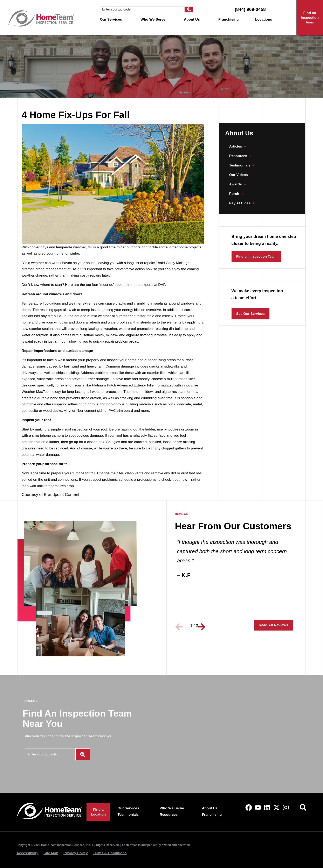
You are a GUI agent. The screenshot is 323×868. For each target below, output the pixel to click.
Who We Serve (154, 19)
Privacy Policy (76, 853)
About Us (193, 19)
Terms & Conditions (110, 853)
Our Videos (241, 175)
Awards (238, 184)
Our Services (112, 19)
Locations (265, 19)
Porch (236, 194)
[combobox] (142, 9)
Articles (238, 147)
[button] (180, 626)
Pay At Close (242, 203)
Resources (240, 156)
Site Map (51, 853)
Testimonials (242, 165)
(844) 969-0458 (250, 9)
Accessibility (27, 853)
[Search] (189, 9)
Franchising (229, 19)
